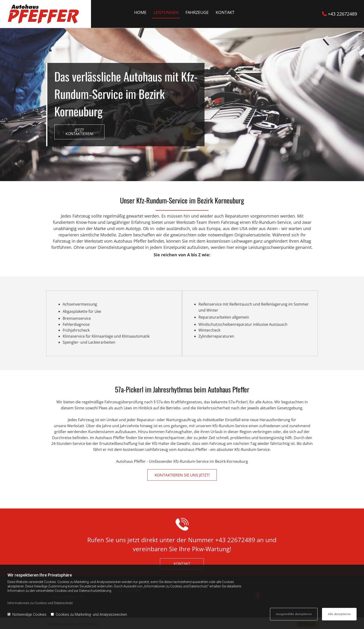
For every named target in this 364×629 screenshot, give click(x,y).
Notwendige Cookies (27, 614)
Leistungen (166, 12)
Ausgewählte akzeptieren (294, 614)
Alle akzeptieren (339, 614)
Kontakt (225, 12)
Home (140, 12)
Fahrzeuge (197, 12)
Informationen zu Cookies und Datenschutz (40, 603)
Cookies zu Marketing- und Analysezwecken (89, 614)
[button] (79, 132)
